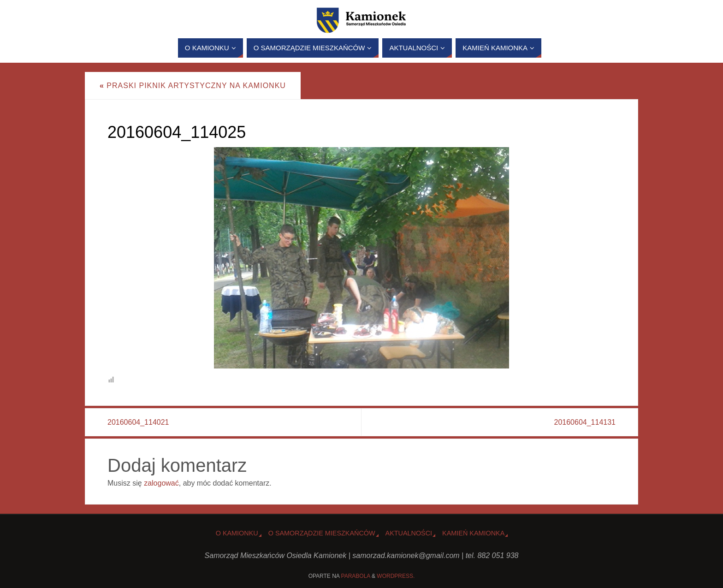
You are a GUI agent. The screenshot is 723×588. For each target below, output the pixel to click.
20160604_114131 (585, 422)
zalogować (161, 483)
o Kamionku (237, 533)
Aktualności (409, 533)
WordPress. (396, 576)
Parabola (356, 576)
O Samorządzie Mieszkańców (322, 533)
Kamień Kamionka (473, 533)
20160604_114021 (138, 422)
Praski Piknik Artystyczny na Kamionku (193, 86)
